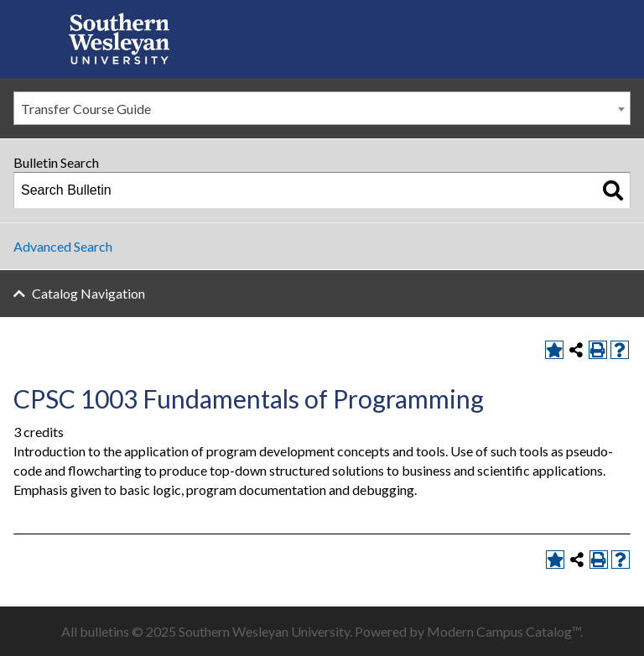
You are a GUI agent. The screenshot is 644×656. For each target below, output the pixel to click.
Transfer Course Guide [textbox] (86, 109)
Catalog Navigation (88, 293)
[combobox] (322, 108)
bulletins (104, 631)
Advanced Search (63, 246)
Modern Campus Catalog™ (504, 631)
